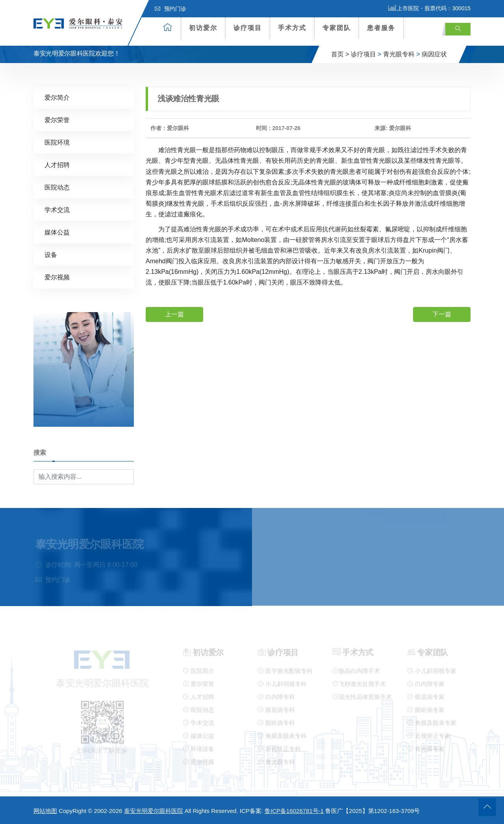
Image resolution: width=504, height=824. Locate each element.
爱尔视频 (57, 277)
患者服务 (381, 28)
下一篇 (442, 314)
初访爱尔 (203, 28)
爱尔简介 (57, 97)
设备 (51, 254)
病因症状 (434, 54)
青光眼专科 (399, 54)
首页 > (340, 54)
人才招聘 (57, 165)
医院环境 (57, 142)
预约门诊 (170, 9)
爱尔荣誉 (57, 120)
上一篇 (174, 314)
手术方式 (292, 28)
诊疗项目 (248, 28)
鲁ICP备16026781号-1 (294, 811)
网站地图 (45, 811)
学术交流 (57, 209)
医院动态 (57, 187)
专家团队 (337, 28)
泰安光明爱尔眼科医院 (154, 811)
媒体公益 (57, 232)
